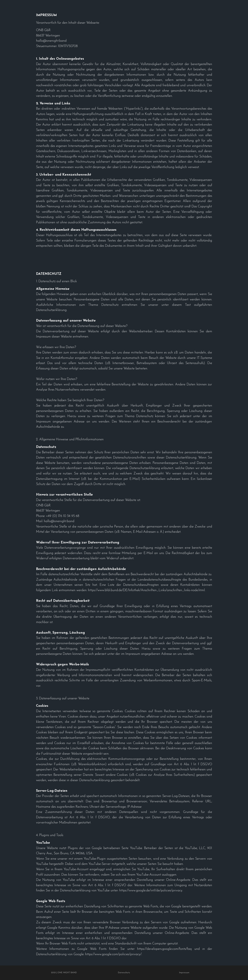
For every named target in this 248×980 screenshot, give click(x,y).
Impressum (184, 973)
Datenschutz (124, 973)
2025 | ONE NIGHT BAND (64, 973)
